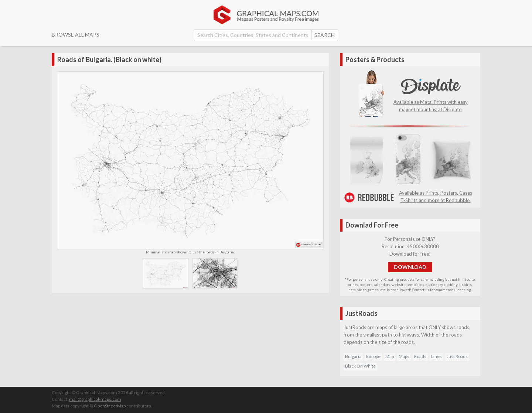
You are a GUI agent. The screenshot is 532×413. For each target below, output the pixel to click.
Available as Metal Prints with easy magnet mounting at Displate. (431, 102)
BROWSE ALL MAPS (76, 35)
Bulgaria (353, 356)
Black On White (360, 366)
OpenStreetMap (110, 406)
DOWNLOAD (410, 267)
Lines (436, 356)
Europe (373, 356)
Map (390, 356)
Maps (404, 356)
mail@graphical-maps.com (95, 399)
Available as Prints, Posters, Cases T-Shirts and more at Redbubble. (410, 193)
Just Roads (457, 356)
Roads (420, 356)
